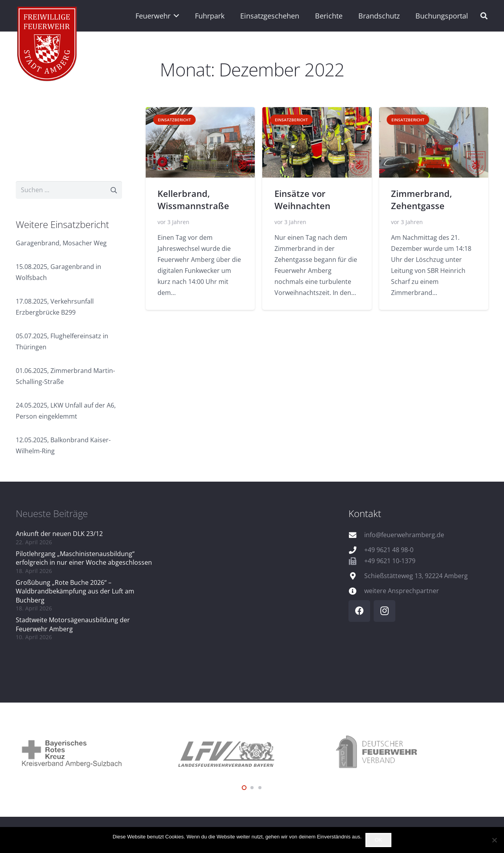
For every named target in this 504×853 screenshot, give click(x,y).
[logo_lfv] (252, 753)
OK (379, 840)
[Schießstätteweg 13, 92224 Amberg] (356, 576)
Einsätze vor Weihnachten (302, 200)
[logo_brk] (94, 753)
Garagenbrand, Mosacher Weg (61, 243)
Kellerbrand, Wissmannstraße (193, 200)
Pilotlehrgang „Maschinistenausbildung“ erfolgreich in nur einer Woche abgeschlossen (84, 558)
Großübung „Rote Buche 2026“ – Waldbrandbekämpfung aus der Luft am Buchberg (75, 591)
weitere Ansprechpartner (402, 591)
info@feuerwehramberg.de (404, 535)
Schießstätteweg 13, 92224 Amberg (416, 576)
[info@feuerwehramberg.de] (356, 535)
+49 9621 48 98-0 (389, 550)
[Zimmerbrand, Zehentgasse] (434, 142)
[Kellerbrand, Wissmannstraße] (200, 142)
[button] (175, 16)
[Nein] (494, 840)
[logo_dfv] (409, 753)
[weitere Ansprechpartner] (356, 591)
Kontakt (365, 513)
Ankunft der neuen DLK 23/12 (59, 534)
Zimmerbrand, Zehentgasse (422, 200)
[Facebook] (359, 611)
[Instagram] (384, 611)
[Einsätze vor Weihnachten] (317, 142)
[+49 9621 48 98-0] (356, 550)
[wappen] (47, 45)
